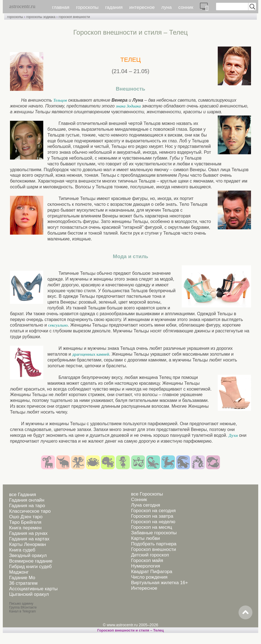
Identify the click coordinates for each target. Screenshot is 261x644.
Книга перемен (25, 528)
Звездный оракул (28, 556)
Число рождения (149, 577)
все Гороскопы (147, 494)
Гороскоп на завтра (152, 516)
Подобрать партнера (154, 544)
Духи (233, 435)
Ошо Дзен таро (26, 517)
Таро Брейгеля (25, 522)
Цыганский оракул (29, 594)
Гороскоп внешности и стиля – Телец (130, 630)
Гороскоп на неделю (153, 522)
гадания (114, 7)
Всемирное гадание (31, 561)
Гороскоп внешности (153, 549)
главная (61, 7)
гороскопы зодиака (41, 17)
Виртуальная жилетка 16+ (159, 583)
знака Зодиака (128, 106)
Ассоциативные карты (33, 589)
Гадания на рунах (28, 533)
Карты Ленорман (28, 544)
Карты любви (145, 538)
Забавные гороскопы (154, 533)
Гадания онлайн (27, 500)
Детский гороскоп (150, 555)
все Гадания (23, 495)
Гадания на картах (29, 539)
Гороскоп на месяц (151, 527)
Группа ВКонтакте (23, 607)
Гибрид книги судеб (30, 567)
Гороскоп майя (147, 560)
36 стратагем (23, 583)
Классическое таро (30, 511)
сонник (186, 7)
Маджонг (19, 572)
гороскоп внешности (74, 17)
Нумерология (145, 566)
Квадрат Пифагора (152, 572)
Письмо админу (21, 604)
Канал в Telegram (22, 611)
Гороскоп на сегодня (153, 511)
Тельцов (60, 100)
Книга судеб (22, 550)
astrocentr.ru (22, 6)
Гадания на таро (27, 506)
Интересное (144, 588)
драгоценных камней (91, 354)
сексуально (58, 325)
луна (167, 7)
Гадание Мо (22, 578)
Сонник (139, 500)
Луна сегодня (145, 505)
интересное (142, 7)
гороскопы (87, 7)
